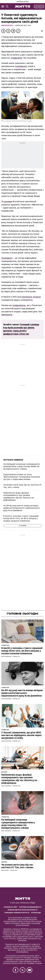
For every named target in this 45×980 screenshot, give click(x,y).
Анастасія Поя (7, 25)
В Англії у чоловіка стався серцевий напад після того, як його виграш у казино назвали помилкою (21, 518)
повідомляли (19, 305)
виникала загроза (31, 297)
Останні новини (13, 460)
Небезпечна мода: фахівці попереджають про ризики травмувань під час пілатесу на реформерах (19, 496)
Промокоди (36, 913)
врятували (7, 315)
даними (8, 201)
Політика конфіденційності (30, 907)
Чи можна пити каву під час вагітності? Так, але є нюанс (22, 486)
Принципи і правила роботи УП (17, 913)
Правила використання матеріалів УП (22, 910)
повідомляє (17, 58)
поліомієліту (21, 66)
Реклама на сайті (11, 907)
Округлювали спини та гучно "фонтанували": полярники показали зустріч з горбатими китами (22, 477)
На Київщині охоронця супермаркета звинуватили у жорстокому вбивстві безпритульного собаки (21, 466)
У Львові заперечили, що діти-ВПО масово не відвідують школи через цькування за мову (21, 735)
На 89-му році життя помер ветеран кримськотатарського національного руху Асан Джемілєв (22, 508)
